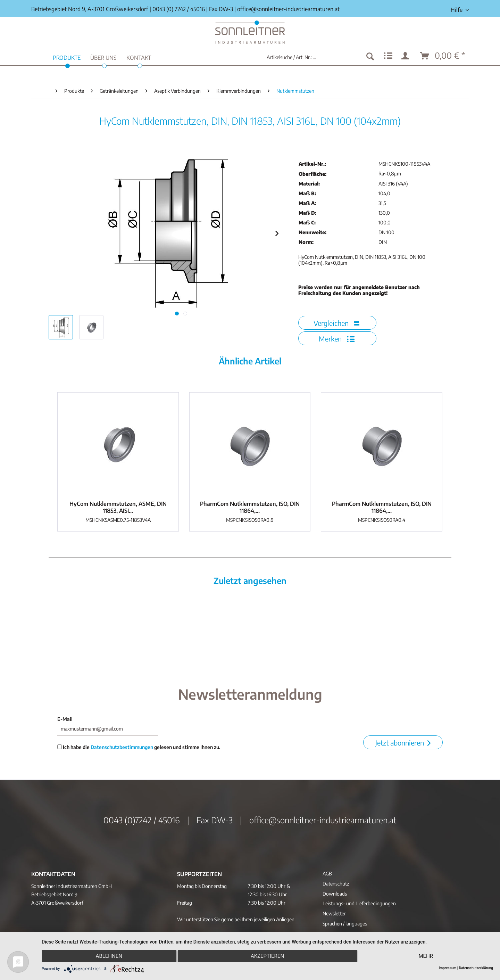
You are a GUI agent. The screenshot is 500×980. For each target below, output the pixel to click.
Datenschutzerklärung (476, 968)
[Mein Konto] (407, 56)
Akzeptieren (267, 956)
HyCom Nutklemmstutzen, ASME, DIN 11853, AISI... (118, 507)
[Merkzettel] (388, 56)
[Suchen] (370, 56)
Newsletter (334, 913)
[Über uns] (103, 57)
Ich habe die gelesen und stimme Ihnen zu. (139, 747)
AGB (327, 874)
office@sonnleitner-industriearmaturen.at (288, 9)
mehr (426, 956)
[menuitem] (457, 10)
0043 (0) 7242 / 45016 (179, 9)
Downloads (335, 894)
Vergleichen (336, 323)
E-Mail (65, 719)
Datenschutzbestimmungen (122, 747)
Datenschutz (336, 884)
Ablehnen (109, 956)
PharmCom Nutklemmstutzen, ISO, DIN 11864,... (250, 507)
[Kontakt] (139, 57)
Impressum (448, 968)
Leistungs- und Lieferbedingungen (359, 903)
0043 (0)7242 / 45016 (142, 820)
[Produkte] (67, 57)
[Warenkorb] (443, 56)
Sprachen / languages (345, 924)
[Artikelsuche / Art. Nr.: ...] (320, 56)
